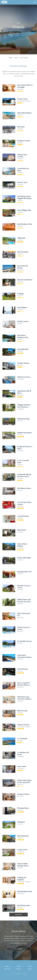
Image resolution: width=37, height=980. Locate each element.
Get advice (18, 949)
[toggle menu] (34, 2)
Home (7, 966)
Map (16, 58)
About (30, 966)
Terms (30, 969)
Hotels (11, 58)
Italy (18, 36)
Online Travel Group (20, 974)
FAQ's (18, 966)
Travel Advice (24, 58)
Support (19, 969)
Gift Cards (7, 969)
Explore (12, 36)
